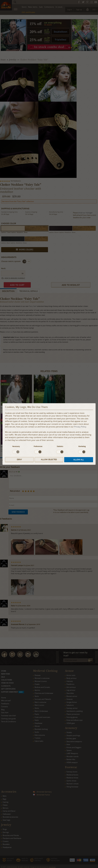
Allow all (79, 460)
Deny (19, 459)
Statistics (60, 446)
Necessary (16, 446)
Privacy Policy (80, 427)
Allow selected (49, 459)
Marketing (82, 446)
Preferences (38, 446)
